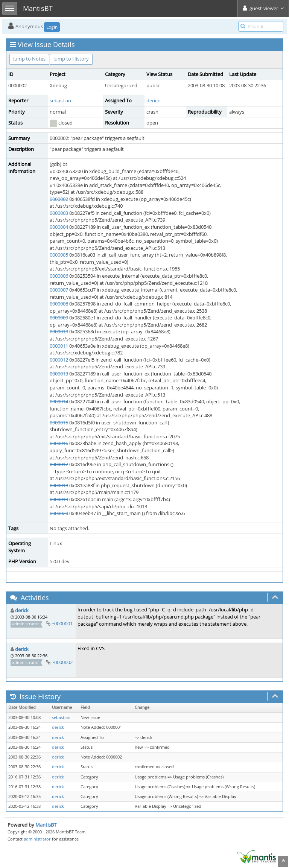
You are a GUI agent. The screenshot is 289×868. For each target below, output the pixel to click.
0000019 (59, 499)
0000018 (59, 485)
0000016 (59, 443)
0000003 (59, 213)
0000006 (59, 276)
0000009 (59, 318)
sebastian (60, 100)
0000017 (59, 464)
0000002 (59, 199)
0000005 (59, 255)
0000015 (59, 423)
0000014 (59, 401)
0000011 (59, 346)
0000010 (59, 331)
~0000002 (62, 662)
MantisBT (46, 825)
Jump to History (71, 59)
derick (153, 100)
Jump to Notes (29, 59)
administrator (37, 839)
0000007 (59, 290)
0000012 (59, 360)
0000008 (59, 304)
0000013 (59, 374)
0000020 (59, 513)
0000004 (59, 227)
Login (52, 27)
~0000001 (62, 623)
